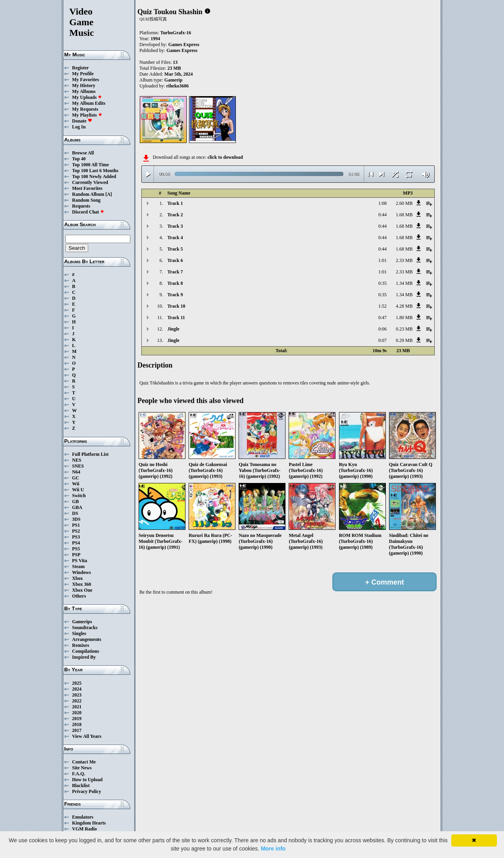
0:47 (383, 318)
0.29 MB (404, 340)
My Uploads (87, 97)
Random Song (86, 200)
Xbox (77, 578)
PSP (76, 555)
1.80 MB (404, 318)
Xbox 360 (82, 584)
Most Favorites (87, 188)
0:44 (383, 215)
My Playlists (87, 115)
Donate (82, 121)
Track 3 (175, 226)
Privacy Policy (87, 791)
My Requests (85, 109)
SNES (78, 466)
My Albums (84, 91)
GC (76, 478)
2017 (77, 730)
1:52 (383, 306)
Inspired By (84, 657)
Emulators (83, 817)
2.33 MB (404, 260)
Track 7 (175, 272)
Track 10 (176, 306)
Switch (79, 496)
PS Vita (80, 561)
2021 (77, 707)
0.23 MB (404, 329)
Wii (76, 484)
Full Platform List (90, 454)
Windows (82, 572)
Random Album (88, 194)
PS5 (76, 549)
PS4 (76, 543)
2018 (77, 724)
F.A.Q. (79, 774)
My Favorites (85, 80)
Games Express (184, 45)
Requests (81, 206)
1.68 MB (404, 215)
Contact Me (84, 762)
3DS (76, 519)
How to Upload (87, 780)
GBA (77, 507)
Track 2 (175, 215)
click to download (225, 157)
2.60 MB (404, 203)
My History (84, 85)
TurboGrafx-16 (176, 33)
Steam (78, 566)
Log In (79, 127)
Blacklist (81, 786)
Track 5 (175, 249)
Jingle (173, 329)
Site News (82, 768)
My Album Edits (89, 103)
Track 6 (175, 260)
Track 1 (175, 203)
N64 (76, 472)
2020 (77, 713)
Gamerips (82, 622)
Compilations (86, 651)
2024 (77, 689)
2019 (77, 719)
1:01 (383, 260)
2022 (77, 701)
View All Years (87, 736)
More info (273, 849)
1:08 (383, 203)
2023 (77, 695)
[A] (109, 194)
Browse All (83, 153)
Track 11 (176, 318)
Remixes (81, 645)
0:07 (383, 340)
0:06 (383, 329)
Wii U (78, 490)
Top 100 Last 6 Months (95, 171)
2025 (77, 683)
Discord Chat (88, 212)
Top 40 (79, 159)
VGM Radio (84, 829)
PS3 (76, 537)
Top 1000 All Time (90, 165)
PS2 (76, 531)
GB (75, 501)
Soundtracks (85, 628)
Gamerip (173, 80)
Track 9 (175, 295)
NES (77, 460)
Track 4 (175, 238)
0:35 (383, 283)
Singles (79, 633)
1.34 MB (404, 283)
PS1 (76, 525)
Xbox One (82, 590)
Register (81, 68)
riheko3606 (177, 86)
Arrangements (87, 639)
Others (79, 596)
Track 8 (175, 283)
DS (75, 513)
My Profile (83, 74)
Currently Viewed (90, 182)
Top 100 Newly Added (94, 176)
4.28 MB (404, 306)
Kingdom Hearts (89, 823)
